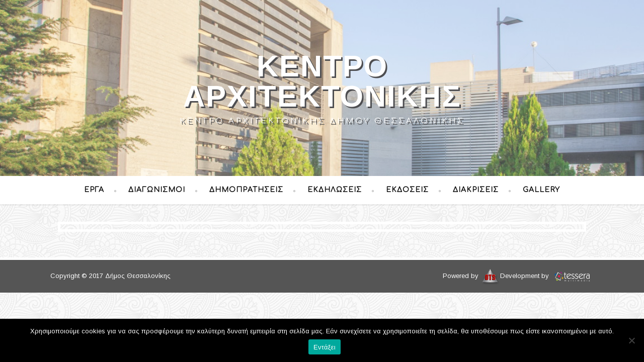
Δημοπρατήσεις (246, 190)
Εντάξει (325, 347)
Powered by (471, 276)
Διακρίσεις (476, 190)
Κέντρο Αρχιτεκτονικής (322, 81)
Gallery (541, 190)
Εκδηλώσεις (335, 190)
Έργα (94, 190)
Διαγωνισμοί (157, 190)
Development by (547, 276)
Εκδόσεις (407, 190)
